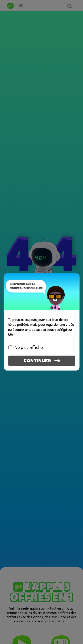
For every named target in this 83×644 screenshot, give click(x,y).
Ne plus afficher (26, 348)
